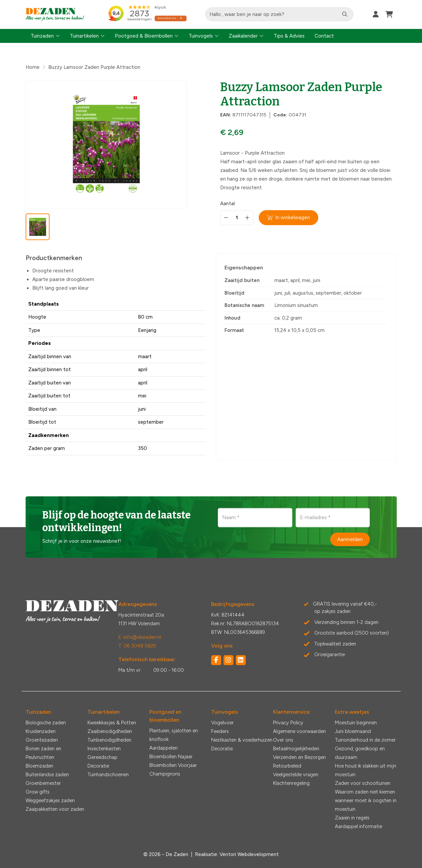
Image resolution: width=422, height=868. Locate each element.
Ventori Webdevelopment (249, 854)
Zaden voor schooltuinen (363, 783)
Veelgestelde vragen (296, 775)
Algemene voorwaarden (299, 731)
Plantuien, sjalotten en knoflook (174, 735)
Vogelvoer (222, 723)
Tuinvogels (201, 36)
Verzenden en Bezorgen (299, 757)
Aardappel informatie (358, 826)
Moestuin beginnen (356, 723)
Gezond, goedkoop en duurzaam (360, 753)
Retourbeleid (287, 766)
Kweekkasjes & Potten (112, 723)
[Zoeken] (345, 14)
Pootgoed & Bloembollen (144, 36)
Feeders (220, 731)
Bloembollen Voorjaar (173, 765)
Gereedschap (102, 757)
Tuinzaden (42, 36)
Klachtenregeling (291, 783)
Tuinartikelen (84, 36)
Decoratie (98, 766)
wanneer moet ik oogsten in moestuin (366, 805)
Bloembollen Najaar (171, 757)
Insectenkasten (104, 749)
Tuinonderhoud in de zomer (365, 740)
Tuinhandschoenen (108, 775)
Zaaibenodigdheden (110, 731)
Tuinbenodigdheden (109, 740)
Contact (324, 36)
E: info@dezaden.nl (140, 637)
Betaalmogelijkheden (296, 749)
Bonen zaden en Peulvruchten (43, 753)
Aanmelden (350, 539)
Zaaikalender (243, 36)
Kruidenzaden (41, 731)
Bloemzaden (39, 766)
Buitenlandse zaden (47, 775)
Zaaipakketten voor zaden (55, 809)
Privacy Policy (288, 723)
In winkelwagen (288, 217)
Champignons (165, 774)
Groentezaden (42, 740)
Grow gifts (38, 792)
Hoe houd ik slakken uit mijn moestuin (365, 770)
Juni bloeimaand (353, 731)
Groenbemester (43, 783)
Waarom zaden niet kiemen (365, 792)
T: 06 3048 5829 (137, 646)
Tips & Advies (289, 36)
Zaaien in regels (352, 818)
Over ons (283, 740)
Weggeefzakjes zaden (50, 800)
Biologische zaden (46, 723)
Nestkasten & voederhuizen (242, 740)
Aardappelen (163, 748)
